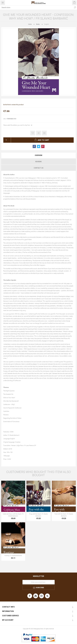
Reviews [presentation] (38, 162)
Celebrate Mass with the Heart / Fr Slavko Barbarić (13, 515)
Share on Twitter (39, 146)
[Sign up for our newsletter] (39, 582)
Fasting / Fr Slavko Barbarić (13, 556)
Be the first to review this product (13, 105)
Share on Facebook (34, 146)
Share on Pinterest (43, 146)
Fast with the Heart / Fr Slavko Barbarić (64, 515)
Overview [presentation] (38, 155)
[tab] (38, 155)
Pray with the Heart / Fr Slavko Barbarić (38, 515)
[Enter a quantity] (5, 140)
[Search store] (36, 7)
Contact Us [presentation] (39, 168)
